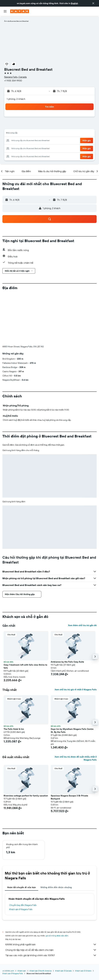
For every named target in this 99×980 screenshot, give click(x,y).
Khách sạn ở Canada (63, 921)
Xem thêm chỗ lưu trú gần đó (82, 575)
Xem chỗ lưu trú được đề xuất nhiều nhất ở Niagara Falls (76, 708)
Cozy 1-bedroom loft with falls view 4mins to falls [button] (25, 616)
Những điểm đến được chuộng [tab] (56, 837)
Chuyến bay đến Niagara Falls (23, 855)
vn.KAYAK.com (8, 921)
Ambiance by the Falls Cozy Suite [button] (67, 612)
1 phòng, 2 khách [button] (16, 99)
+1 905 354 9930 (13, 80)
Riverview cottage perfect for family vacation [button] (26, 746)
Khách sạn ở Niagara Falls (21, 859)
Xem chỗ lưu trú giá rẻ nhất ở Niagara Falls (76, 639)
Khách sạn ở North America (41, 921)
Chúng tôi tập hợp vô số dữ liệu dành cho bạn (51, 900)
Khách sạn (22, 921)
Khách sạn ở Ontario (83, 921)
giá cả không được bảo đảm (57, 886)
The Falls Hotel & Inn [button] (14, 679)
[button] (93, 3)
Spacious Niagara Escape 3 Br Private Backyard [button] (69, 747)
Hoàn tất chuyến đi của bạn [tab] (21, 837)
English (74, 3)
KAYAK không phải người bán (51, 894)
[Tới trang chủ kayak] (20, 11)
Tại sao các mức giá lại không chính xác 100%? (51, 905)
